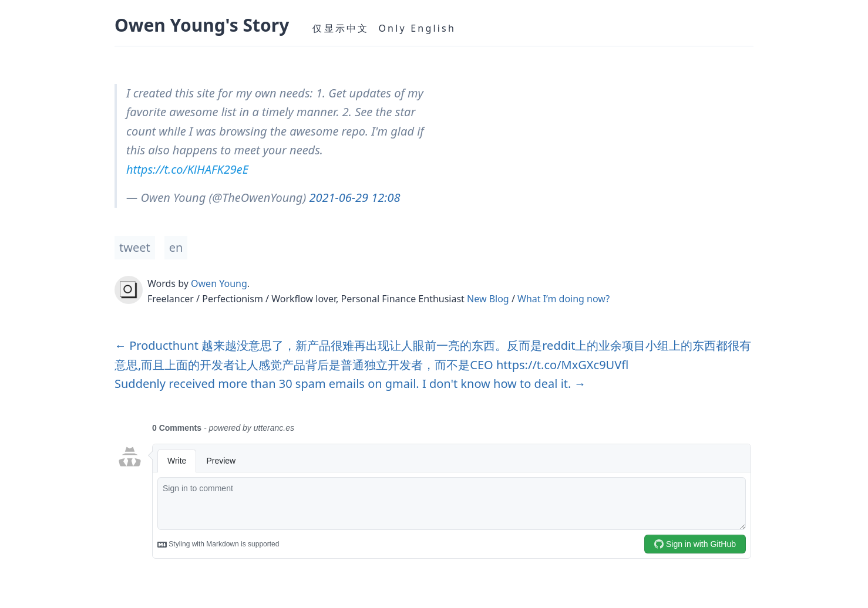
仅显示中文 (341, 28)
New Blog (488, 299)
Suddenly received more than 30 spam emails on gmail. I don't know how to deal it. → (350, 384)
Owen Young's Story (202, 25)
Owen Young (219, 283)
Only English (417, 28)
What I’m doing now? (563, 299)
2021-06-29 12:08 (354, 197)
